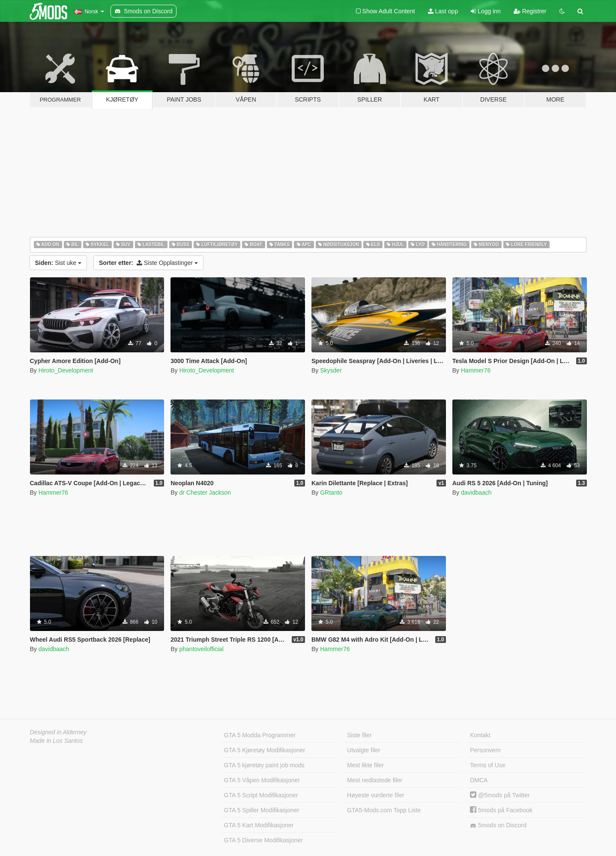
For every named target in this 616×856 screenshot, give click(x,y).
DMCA (479, 780)
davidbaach (476, 493)
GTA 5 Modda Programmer (260, 735)
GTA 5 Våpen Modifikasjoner (262, 780)
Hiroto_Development (66, 370)
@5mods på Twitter (500, 795)
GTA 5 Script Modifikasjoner (261, 795)
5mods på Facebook (501, 810)
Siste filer (359, 735)
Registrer (530, 11)
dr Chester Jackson (205, 493)
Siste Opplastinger (148, 263)
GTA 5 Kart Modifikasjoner (259, 825)
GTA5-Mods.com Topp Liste (384, 810)
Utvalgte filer (364, 750)
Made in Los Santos (57, 741)
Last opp (443, 11)
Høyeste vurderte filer (376, 795)
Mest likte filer (365, 765)
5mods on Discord (498, 825)
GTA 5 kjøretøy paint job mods (264, 765)
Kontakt (480, 735)
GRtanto (331, 493)
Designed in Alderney (58, 732)
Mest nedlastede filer (375, 780)
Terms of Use (487, 765)
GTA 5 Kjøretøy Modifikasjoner (265, 750)
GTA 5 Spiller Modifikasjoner (262, 810)
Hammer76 (476, 370)
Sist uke (58, 263)
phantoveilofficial (201, 649)
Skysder (331, 370)
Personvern (485, 750)
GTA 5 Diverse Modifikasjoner (263, 840)
